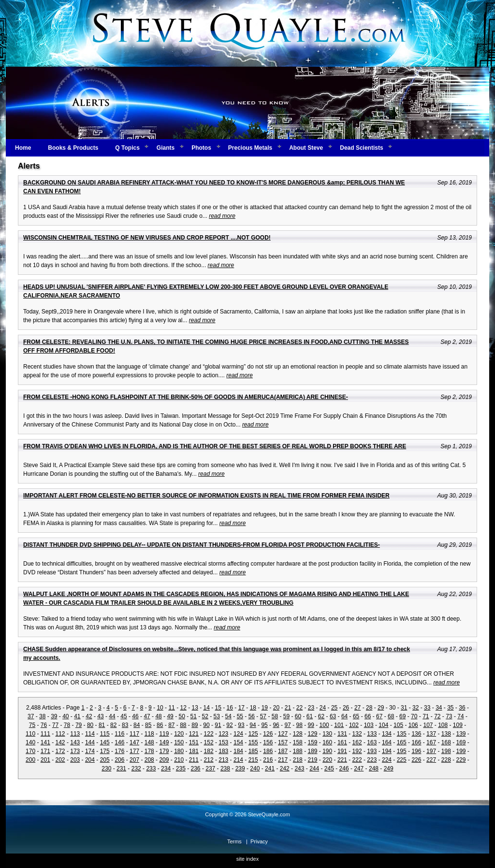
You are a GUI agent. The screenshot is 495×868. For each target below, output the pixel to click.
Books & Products (73, 148)
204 (90, 760)
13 (195, 708)
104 (383, 725)
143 (75, 742)
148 (149, 742)
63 (333, 716)
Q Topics (127, 148)
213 (223, 760)
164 (387, 742)
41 (77, 716)
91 (218, 725)
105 (398, 725)
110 (30, 734)
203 (75, 760)
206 (119, 760)
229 (461, 760)
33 (427, 708)
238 (225, 768)
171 (45, 751)
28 (369, 708)
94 (253, 725)
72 (437, 716)
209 (164, 760)
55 (240, 716)
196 (416, 751)
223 (372, 760)
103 (369, 725)
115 (105, 734)
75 (32, 725)
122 (209, 734)
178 (149, 751)
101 (339, 725)
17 (241, 708)
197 (431, 751)
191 (342, 751)
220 (327, 760)
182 (209, 751)
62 (321, 716)
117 (134, 734)
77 (55, 725)
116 (119, 734)
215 (253, 760)
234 (166, 768)
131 (342, 734)
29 (381, 708)
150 (179, 742)
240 (255, 768)
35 (450, 708)
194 (387, 751)
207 (134, 760)
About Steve (306, 148)
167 (431, 742)
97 (287, 725)
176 (119, 751)
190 (327, 751)
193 (372, 751)
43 (100, 716)
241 (270, 768)
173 (75, 751)
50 (182, 716)
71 (426, 716)
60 (298, 716)
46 (135, 716)
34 (439, 708)
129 (312, 734)
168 (446, 742)
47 (147, 716)
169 (461, 742)
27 (357, 708)
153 (223, 742)
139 (461, 734)
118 (149, 734)
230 (106, 768)
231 (121, 768)
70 (414, 716)
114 (90, 734)
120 (179, 734)
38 (42, 716)
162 (357, 742)
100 (324, 725)
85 (148, 725)
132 (357, 734)
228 (446, 760)
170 (30, 751)
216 (268, 760)
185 (253, 751)
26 (346, 708)
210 (179, 760)
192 (357, 751)
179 (164, 751)
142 (60, 742)
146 (119, 742)
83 (125, 725)
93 (241, 725)
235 (181, 768)
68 (391, 716)
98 (299, 725)
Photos (201, 148)
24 (323, 708)
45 (124, 716)
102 (354, 725)
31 (404, 708)
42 (89, 716)
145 (105, 742)
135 (402, 734)
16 (230, 708)
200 (30, 760)
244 (314, 768)
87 (171, 725)
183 (223, 751)
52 (205, 716)
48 (158, 716)
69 (402, 716)
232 (136, 768)
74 (460, 716)
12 (183, 708)
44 (112, 716)
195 (402, 751)
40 (66, 716)
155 (253, 742)
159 (312, 742)
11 (171, 708)
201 (45, 760)
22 (299, 708)
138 (446, 734)
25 (334, 708)
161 (342, 742)
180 (179, 751)
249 (389, 768)
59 (286, 716)
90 (206, 725)
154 (238, 742)
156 (268, 742)
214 (238, 760)
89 (195, 725)
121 (194, 734)
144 (90, 742)
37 (31, 716)
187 (283, 751)
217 (283, 760)
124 (238, 734)
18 (253, 708)
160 (327, 742)
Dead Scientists (361, 148)
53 (217, 716)
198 (446, 751)
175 (105, 751)
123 (223, 734)
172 (60, 751)
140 (30, 742)
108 (443, 725)
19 (265, 708)
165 (402, 742)
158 (298, 742)
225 (402, 760)
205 (105, 760)
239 (240, 768)
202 (60, 760)
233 (151, 768)
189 (312, 751)
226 (416, 760)
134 (387, 734)
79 (79, 725)
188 (298, 751)
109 (458, 725)
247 (359, 768)
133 (372, 734)
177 (134, 751)
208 (149, 760)
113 (75, 734)
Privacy (259, 841)
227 (431, 760)
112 (60, 734)
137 (431, 734)
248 (374, 768)
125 (253, 734)
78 (67, 725)
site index (247, 859)
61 (310, 716)
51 (194, 716)
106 (413, 725)
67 (379, 716)
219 (312, 760)
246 (344, 768)
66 (368, 716)
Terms (234, 841)
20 (276, 708)
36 (462, 708)
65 (356, 716)
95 (264, 725)
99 (311, 725)
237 (210, 768)
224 (387, 760)
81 (102, 725)
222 (357, 760)
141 (45, 742)
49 (170, 716)
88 (183, 725)
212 (209, 760)
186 (268, 751)
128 (298, 734)
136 (416, 734)
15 (218, 708)
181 (194, 751)
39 (54, 716)
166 (416, 742)
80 (90, 725)
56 (252, 716)
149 (164, 742)
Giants (166, 148)
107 (428, 725)
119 (164, 734)
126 (268, 734)
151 (194, 742)
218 (298, 760)
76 (44, 725)
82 (113, 725)
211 (194, 760)
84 (137, 725)
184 (238, 751)
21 (288, 708)
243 (299, 768)
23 (311, 708)
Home (23, 148)
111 (45, 734)
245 (329, 768)
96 (276, 725)
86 (160, 725)
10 (160, 708)
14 (207, 708)
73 (449, 716)
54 (228, 716)
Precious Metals (250, 148)
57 (263, 716)
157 (283, 742)
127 (283, 734)
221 (342, 760)
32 (415, 708)
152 (209, 742)
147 (134, 742)
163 (372, 742)
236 (196, 768)
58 (275, 716)
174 (90, 751)
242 (285, 768)
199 (461, 751)
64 (344, 716)
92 (229, 725)
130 (327, 734)
